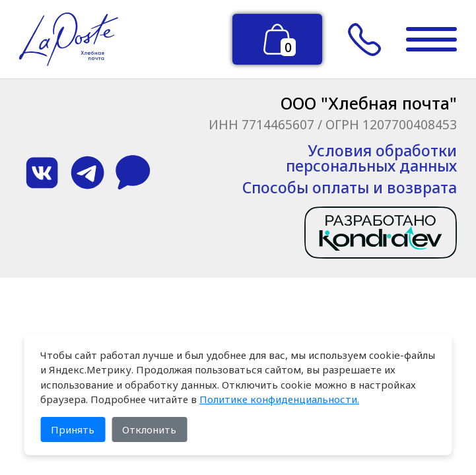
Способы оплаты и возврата (350, 188)
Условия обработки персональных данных (371, 158)
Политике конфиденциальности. (279, 399)
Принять (73, 429)
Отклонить (149, 429)
